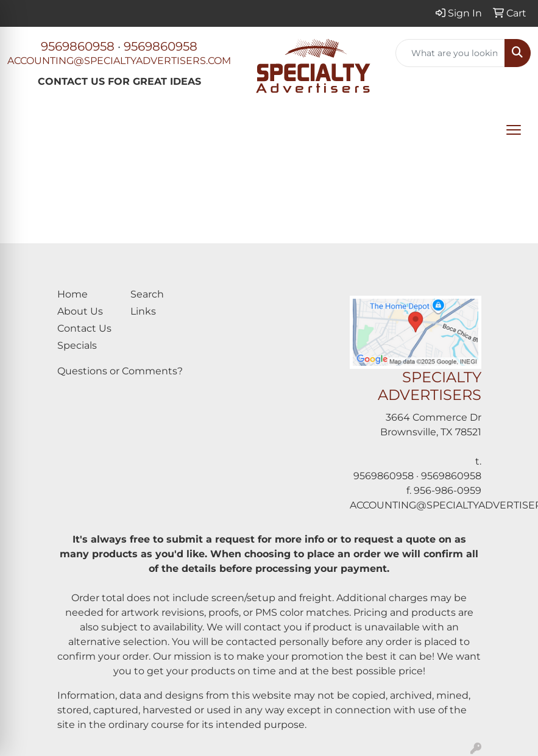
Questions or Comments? (120, 371)
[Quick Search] (450, 53)
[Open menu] (514, 130)
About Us (80, 311)
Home (73, 294)
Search (147, 294)
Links (143, 311)
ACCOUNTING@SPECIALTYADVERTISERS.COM (119, 61)
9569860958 (78, 46)
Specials (77, 345)
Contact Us (84, 328)
